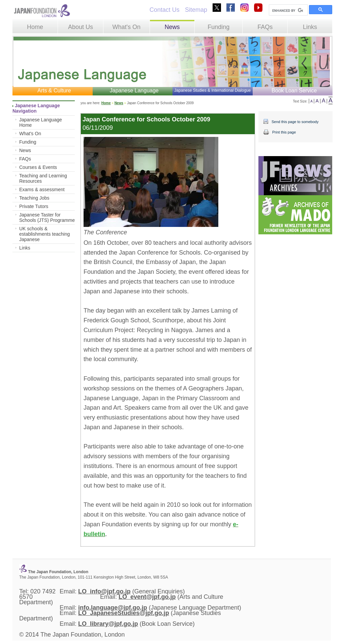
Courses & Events (38, 167)
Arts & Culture (54, 91)
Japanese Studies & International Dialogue (212, 90)
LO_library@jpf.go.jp (108, 624)
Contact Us (165, 10)
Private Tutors (34, 206)
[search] (288, 10)
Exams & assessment (42, 189)
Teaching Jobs (34, 198)
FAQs (265, 27)
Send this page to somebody (295, 122)
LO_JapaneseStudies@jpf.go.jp (124, 613)
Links (310, 27)
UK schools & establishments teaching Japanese (44, 234)
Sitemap (196, 10)
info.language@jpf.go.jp (113, 608)
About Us (81, 27)
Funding (218, 27)
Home (35, 27)
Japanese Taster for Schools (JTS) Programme (47, 217)
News (172, 27)
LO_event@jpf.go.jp (147, 597)
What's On (126, 27)
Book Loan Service (294, 91)
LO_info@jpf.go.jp (104, 591)
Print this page (284, 132)
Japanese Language (134, 91)
